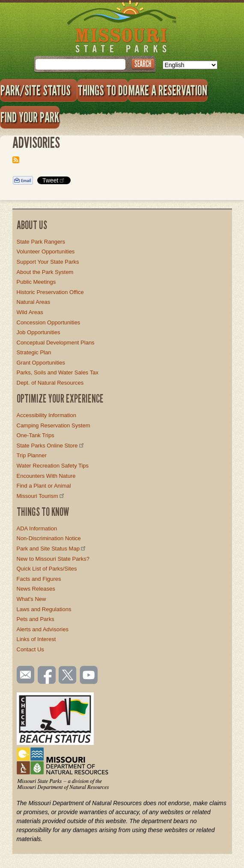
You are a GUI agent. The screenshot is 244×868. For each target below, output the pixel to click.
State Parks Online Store (51, 446)
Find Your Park (30, 117)
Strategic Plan (34, 352)
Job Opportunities (39, 332)
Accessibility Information (46, 415)
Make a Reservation (168, 90)
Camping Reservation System (54, 425)
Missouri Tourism (41, 496)
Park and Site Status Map (52, 549)
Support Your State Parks (48, 262)
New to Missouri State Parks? (53, 559)
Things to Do (103, 90)
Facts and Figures (39, 579)
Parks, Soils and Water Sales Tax (58, 372)
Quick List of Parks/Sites (47, 569)
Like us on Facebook (47, 676)
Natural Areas (34, 302)
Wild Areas (30, 312)
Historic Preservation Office (50, 292)
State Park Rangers (41, 242)
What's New (31, 599)
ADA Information (37, 528)
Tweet (54, 180)
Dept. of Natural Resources (50, 383)
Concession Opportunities (49, 322)
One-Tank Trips (36, 435)
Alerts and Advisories (43, 629)
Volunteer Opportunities (46, 252)
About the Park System (45, 272)
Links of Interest (36, 639)
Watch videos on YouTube (89, 676)
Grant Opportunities (41, 363)
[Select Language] (190, 65)
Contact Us (30, 649)
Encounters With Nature (46, 476)
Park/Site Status (39, 90)
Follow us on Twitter (67, 676)
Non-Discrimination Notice (49, 538)
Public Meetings (36, 282)
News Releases (36, 589)
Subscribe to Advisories (16, 160)
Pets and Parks (36, 619)
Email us (24, 675)
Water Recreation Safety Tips (53, 466)
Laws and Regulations (44, 609)
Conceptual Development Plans (56, 343)
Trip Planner (32, 455)
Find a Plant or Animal (44, 486)
